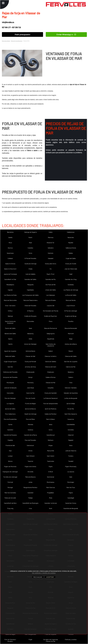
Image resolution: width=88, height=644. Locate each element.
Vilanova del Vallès (71, 356)
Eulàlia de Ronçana (30, 316)
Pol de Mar (71, 409)
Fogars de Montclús (10, 466)
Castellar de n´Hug (71, 279)
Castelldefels (71, 424)
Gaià (71, 477)
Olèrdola (30, 424)
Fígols (51, 466)
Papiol (71, 493)
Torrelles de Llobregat (10, 477)
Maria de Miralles (51, 300)
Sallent (51, 351)
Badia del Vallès (10, 356)
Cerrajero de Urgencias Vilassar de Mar (51, 640)
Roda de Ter (51, 243)
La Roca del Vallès (71, 295)
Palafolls (10, 440)
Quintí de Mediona (51, 409)
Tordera (71, 456)
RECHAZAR (38, 577)
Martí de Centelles (10, 493)
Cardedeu (71, 285)
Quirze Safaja (71, 403)
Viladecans (51, 372)
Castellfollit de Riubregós (30, 503)
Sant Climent (30, 456)
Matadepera (10, 285)
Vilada (30, 269)
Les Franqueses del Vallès (30, 295)
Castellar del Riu (51, 279)
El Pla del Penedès (30, 258)
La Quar (10, 456)
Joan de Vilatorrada (71, 269)
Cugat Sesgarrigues (10, 361)
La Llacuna (71, 472)
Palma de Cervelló (10, 498)
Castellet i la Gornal (51, 503)
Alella (30, 339)
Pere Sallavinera (10, 414)
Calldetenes (71, 232)
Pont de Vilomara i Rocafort (10, 640)
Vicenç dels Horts (51, 264)
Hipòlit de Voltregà (30, 414)
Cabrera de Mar (71, 367)
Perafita (71, 321)
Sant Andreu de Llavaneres (51, 345)
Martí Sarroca (51, 487)
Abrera (10, 461)
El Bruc (10, 311)
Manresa (51, 237)
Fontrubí (10, 482)
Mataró (71, 351)
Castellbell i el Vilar (10, 279)
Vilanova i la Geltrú (51, 356)
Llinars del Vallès (51, 290)
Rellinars (51, 440)
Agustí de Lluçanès (10, 351)
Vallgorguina (51, 334)
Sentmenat (51, 477)
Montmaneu (51, 482)
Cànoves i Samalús (71, 388)
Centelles (71, 430)
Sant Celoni (51, 456)
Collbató (10, 258)
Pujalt (30, 639)
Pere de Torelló (30, 398)
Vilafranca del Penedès (10, 372)
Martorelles (30, 321)
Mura (10, 243)
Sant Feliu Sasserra (71, 414)
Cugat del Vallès (71, 258)
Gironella (30, 472)
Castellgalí (71, 498)
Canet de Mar (30, 393)
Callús (51, 232)
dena (51, 424)
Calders (71, 377)
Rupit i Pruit (51, 274)
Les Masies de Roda (10, 295)
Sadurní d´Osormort (10, 269)
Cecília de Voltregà (30, 264)
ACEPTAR (50, 577)
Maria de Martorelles (10, 300)
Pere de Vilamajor (10, 398)
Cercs (51, 430)
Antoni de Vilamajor (30, 344)
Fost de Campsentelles (51, 403)
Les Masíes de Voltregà (71, 290)
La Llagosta (10, 403)
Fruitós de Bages (30, 403)
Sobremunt (30, 445)
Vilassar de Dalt (30, 356)
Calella (10, 237)
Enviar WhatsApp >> (66, 34)
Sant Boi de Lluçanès (71, 361)
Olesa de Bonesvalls (71, 328)
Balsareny (30, 334)
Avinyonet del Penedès (10, 377)
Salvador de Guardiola (71, 393)
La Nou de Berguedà (71, 398)
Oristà (30, 451)
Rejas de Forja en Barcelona (17, 41)
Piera (51, 321)
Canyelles (51, 388)
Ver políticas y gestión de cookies (44, 573)
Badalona (71, 372)
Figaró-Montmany (71, 466)
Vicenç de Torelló (71, 264)
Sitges (51, 445)
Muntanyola (10, 383)
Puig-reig (10, 508)
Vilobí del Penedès (30, 306)
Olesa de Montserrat (51, 328)
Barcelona (10, 232)
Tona (71, 383)
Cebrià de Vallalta (51, 361)
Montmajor (71, 482)
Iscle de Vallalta (30, 274)
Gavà (30, 328)
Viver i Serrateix (10, 306)
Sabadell (51, 258)
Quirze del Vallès (10, 409)
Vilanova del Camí (51, 367)
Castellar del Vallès (30, 279)
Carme (10, 424)
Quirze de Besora (30, 409)
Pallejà (30, 498)
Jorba (30, 482)
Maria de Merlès (71, 300)
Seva (71, 445)
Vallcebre (51, 248)
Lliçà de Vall (51, 306)
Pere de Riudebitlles (10, 419)
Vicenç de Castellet (51, 393)
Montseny (30, 383)
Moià (51, 498)
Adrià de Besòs (30, 351)
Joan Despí (30, 388)
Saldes (71, 253)
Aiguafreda (51, 339)
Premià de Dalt (10, 445)
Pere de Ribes (30, 419)
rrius (30, 508)
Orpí (10, 451)
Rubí (30, 243)
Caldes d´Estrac (51, 377)
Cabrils (10, 344)
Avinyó (30, 377)
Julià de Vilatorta (71, 451)
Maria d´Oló (51, 451)
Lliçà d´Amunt (71, 306)
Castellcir (10, 430)
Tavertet (30, 461)
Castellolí (30, 493)
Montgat (10, 487)
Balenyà (10, 316)
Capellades (30, 290)
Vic (51, 269)
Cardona (30, 430)
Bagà (71, 339)
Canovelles (10, 393)
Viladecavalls (30, 372)
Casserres (71, 419)
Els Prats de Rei (51, 285)
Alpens (10, 339)
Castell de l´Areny (71, 503)
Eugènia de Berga (71, 316)
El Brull (51, 472)
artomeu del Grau (30, 367)
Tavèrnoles (51, 461)
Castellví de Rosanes (10, 435)
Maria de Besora (30, 477)
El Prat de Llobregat (71, 311)
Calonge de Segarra (30, 232)
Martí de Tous (71, 487)
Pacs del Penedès (30, 440)
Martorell (71, 334)
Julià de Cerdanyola (10, 388)
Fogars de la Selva (30, 466)
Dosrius (10, 248)
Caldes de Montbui (51, 414)
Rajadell (71, 440)
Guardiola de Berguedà (71, 508)
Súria (30, 253)
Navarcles (71, 237)
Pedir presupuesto (22, 34)
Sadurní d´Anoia (10, 264)
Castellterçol (51, 435)
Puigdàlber (51, 493)
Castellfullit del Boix (10, 503)
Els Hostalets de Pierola (51, 311)
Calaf (71, 274)
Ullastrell (71, 435)
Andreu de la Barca (71, 344)
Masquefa (30, 285)
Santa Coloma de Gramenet (10, 322)
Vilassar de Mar (51, 383)
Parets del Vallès (10, 328)
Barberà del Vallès (10, 334)
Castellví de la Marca (30, 435)
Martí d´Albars (51, 419)
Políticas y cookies (71, 639)
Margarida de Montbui (30, 487)
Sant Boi (10, 367)
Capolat (10, 290)
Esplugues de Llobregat (10, 472)
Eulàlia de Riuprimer (51, 316)
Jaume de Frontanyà (10, 274)
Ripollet (71, 243)
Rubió (30, 237)
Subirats (51, 253)
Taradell (71, 461)
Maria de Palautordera (30, 300)
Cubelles (30, 248)
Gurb (51, 508)
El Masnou (30, 311)
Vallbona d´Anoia (71, 248)
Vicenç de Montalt (30, 361)
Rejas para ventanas (6, 41)
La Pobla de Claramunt (51, 398)
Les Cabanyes (51, 295)
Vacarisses (10, 253)
